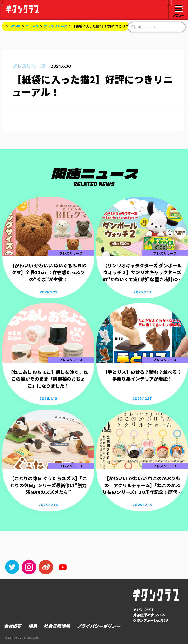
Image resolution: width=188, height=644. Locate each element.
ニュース (32, 26)
